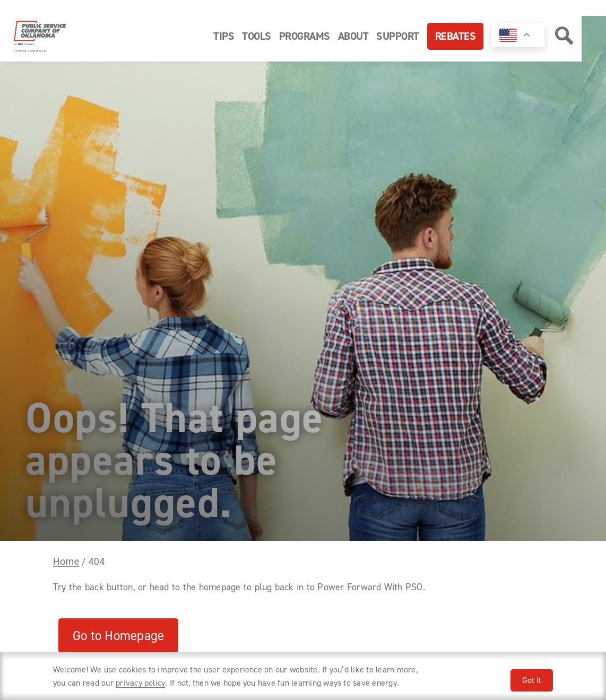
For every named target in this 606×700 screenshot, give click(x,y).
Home (66, 562)
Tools (257, 36)
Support (398, 36)
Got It (532, 680)
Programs (305, 36)
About (353, 36)
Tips (224, 36)
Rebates (456, 36)
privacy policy (140, 683)
